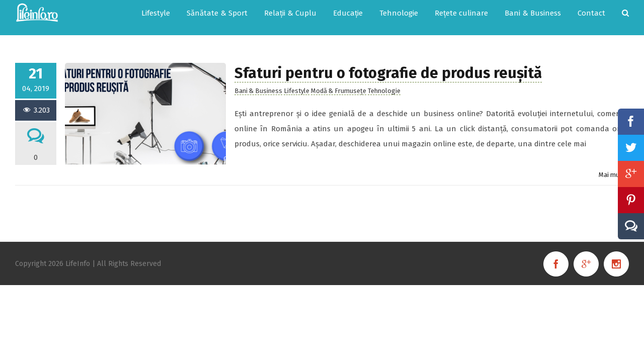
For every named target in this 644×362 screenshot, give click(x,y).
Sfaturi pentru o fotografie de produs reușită (388, 63)
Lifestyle (297, 81)
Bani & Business (258, 81)
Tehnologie (384, 81)
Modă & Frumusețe (339, 81)
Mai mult (611, 165)
